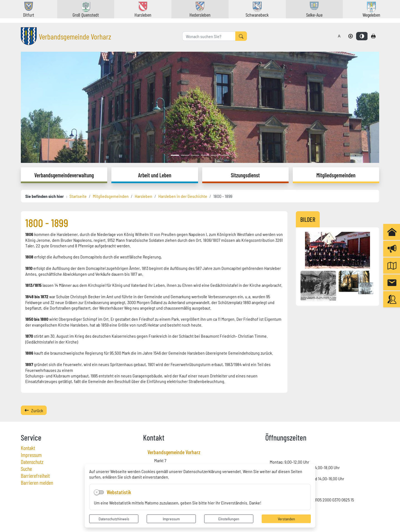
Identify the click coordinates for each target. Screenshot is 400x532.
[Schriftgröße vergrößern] (351, 36)
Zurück (34, 410)
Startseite (78, 196)
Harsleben (143, 196)
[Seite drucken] (373, 36)
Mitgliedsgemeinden (111, 196)
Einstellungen (229, 519)
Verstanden (286, 519)
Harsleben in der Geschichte (183, 196)
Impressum (171, 519)
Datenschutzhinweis (114, 519)
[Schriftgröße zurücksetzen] (339, 36)
